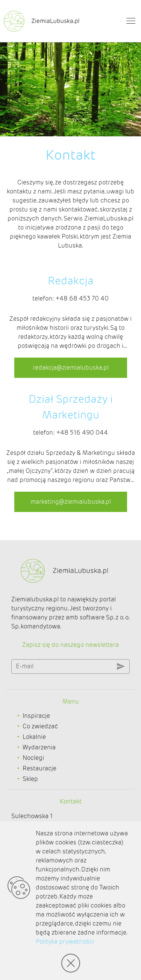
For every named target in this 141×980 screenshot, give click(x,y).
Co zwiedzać (40, 726)
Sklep (30, 779)
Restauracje (39, 768)
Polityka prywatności (65, 941)
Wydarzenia (39, 747)
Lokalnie (34, 737)
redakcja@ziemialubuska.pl (71, 368)
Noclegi (33, 758)
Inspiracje (36, 716)
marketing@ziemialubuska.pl (71, 502)
